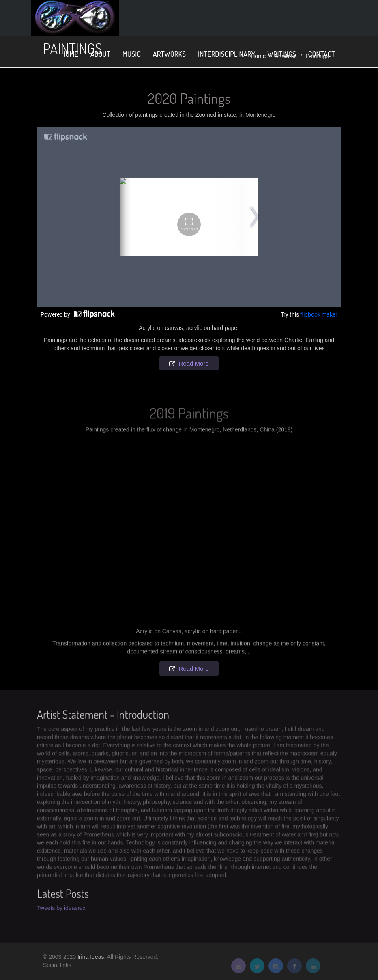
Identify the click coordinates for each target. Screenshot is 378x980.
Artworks (169, 54)
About (100, 54)
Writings (282, 54)
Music (132, 54)
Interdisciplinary (227, 54)
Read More (193, 363)
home (70, 54)
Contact (322, 54)
